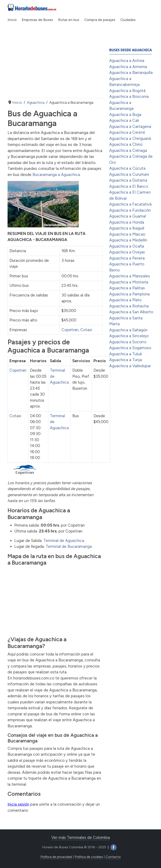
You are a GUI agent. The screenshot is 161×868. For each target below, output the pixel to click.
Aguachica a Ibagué (127, 228)
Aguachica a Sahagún (128, 330)
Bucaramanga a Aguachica (56, 175)
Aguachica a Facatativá (130, 204)
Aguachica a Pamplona (129, 294)
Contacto (113, 857)
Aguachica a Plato (125, 300)
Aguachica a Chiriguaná (130, 138)
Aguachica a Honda (127, 222)
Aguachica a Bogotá (127, 91)
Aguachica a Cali (124, 120)
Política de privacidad (56, 857)
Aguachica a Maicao (127, 234)
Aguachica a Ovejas (127, 252)
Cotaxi (86, 330)
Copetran (70, 330)
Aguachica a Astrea (127, 61)
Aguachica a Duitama (128, 180)
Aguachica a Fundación (130, 210)
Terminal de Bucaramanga (69, 546)
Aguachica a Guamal (128, 216)
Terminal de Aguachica (64, 541)
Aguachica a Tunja (126, 360)
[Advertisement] (55, 64)
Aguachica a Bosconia (129, 96)
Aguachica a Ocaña (127, 246)
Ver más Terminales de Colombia (81, 837)
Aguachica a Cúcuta (127, 168)
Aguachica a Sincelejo (129, 336)
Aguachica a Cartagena (130, 127)
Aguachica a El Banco (129, 186)
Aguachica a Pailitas (127, 288)
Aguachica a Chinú (126, 144)
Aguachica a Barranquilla (131, 73)
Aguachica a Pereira (127, 258)
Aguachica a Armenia (128, 67)
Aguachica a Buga (125, 115)
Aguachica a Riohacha (129, 306)
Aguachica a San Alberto (131, 312)
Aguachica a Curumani (129, 174)
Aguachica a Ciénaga (128, 150)
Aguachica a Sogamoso (130, 348)
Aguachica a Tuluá (125, 354)
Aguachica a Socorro (128, 342)
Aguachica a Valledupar (130, 366)
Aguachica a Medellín (128, 240)
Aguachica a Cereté (127, 132)
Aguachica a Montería (129, 282)
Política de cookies (89, 857)
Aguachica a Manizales (130, 276)
